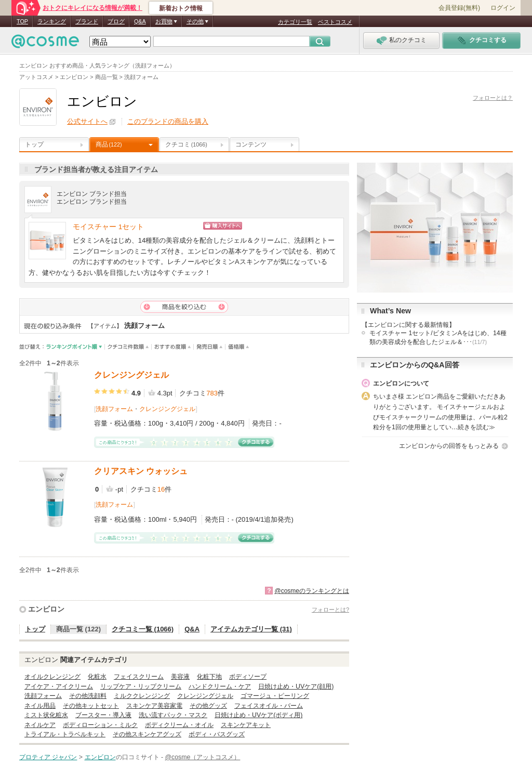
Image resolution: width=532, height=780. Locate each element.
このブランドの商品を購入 (168, 121)
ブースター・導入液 (103, 715)
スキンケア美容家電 (154, 706)
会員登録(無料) (459, 8)
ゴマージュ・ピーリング (275, 696)
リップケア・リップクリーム (141, 686)
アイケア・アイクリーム (59, 686)
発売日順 (210, 347)
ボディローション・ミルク (100, 725)
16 (161, 489)
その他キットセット (91, 706)
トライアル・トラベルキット (65, 734)
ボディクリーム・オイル (179, 725)
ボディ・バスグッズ (217, 734)
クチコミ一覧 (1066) (143, 629)
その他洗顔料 (88, 696)
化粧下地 (209, 677)
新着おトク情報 (181, 8)
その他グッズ (208, 706)
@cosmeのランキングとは (312, 591)
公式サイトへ (87, 121)
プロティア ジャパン (48, 757)
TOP (22, 21)
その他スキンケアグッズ (147, 734)
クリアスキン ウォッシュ (141, 471)
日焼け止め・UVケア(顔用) (296, 686)
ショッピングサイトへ (268, 226)
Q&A (140, 21)
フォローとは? (330, 610)
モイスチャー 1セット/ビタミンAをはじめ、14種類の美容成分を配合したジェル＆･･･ (438, 338)
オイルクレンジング (52, 677)
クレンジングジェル (131, 375)
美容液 (180, 677)
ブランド (87, 21)
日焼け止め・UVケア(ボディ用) (258, 715)
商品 (109, 144)
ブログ (116, 21)
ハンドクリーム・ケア (220, 686)
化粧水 (97, 677)
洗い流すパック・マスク (173, 715)
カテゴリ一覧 (295, 22)
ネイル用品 (40, 706)
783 (212, 393)
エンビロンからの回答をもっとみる (449, 446)
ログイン (503, 8)
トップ (34, 144)
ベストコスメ (335, 22)
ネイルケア (40, 725)
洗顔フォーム (114, 409)
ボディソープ (248, 677)
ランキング (52, 21)
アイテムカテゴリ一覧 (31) (251, 629)
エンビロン (46, 609)
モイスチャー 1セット (108, 227)
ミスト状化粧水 (46, 715)
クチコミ (186, 144)
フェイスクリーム (139, 677)
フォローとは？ (493, 98)
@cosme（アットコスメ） (203, 757)
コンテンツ (251, 144)
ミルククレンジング (142, 696)
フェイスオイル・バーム (269, 706)
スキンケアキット (246, 725)
